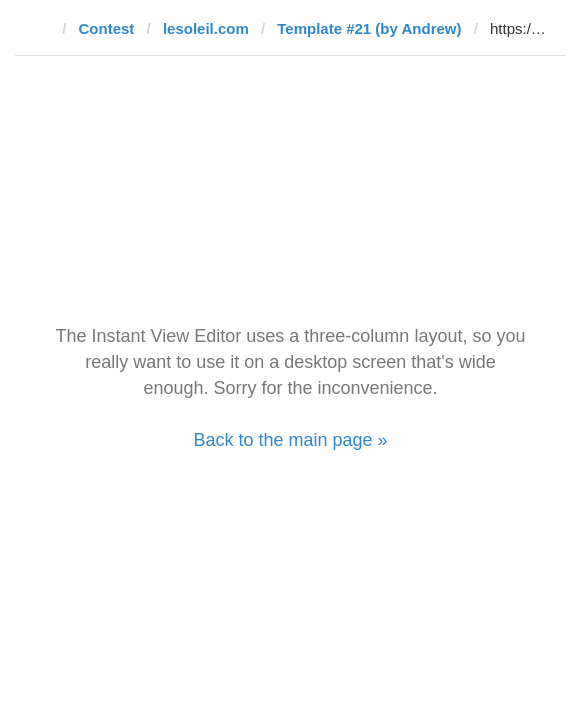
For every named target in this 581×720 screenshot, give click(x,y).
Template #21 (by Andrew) (369, 28)
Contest (107, 28)
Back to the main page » (290, 440)
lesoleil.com (206, 28)
